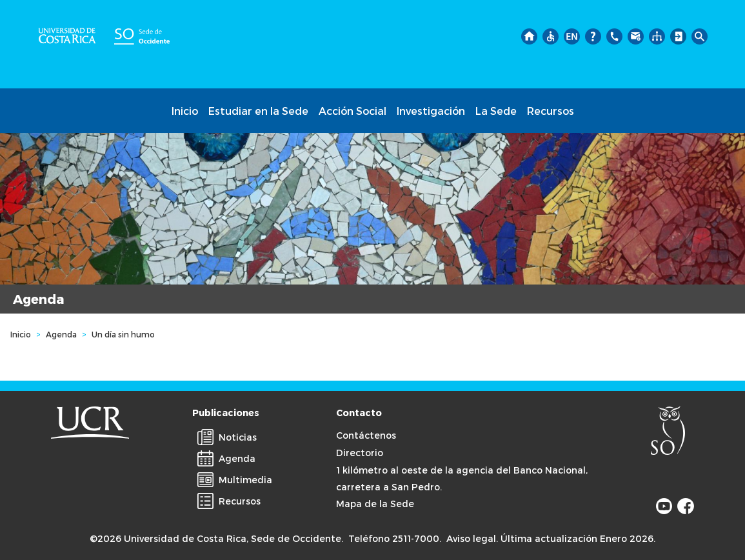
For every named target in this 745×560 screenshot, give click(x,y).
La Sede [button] (496, 111)
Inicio (185, 111)
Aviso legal (471, 538)
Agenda (61, 334)
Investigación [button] (431, 111)
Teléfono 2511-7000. (395, 538)
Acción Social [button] (353, 111)
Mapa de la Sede (375, 504)
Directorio (360, 453)
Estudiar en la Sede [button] (258, 111)
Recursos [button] (551, 111)
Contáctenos (366, 435)
